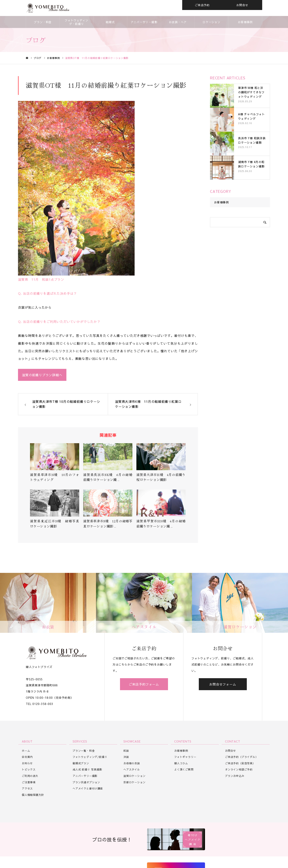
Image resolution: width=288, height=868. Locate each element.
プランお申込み (235, 776)
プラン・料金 (43, 22)
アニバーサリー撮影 (144, 22)
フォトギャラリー (185, 757)
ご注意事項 (29, 782)
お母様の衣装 (132, 763)
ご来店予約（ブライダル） (242, 757)
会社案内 (27, 757)
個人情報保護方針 (33, 795)
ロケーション (211, 22)
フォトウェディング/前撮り (90, 757)
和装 (126, 751)
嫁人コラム (181, 763)
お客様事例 (245, 22)
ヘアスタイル (132, 769)
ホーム (26, 751)
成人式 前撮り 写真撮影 (87, 769)
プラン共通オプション (86, 782)
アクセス (27, 788)
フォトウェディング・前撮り (76, 22)
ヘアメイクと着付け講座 (88, 788)
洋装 (126, 757)
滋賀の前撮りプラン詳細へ (42, 375)
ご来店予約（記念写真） (240, 763)
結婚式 (110, 22)
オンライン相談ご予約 (239, 769)
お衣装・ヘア (178, 22)
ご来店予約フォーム (144, 684)
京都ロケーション (134, 782)
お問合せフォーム (223, 684)
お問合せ (242, 5)
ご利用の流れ (30, 776)
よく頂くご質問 (184, 769)
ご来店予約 (202, 5)
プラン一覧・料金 (84, 751)
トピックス (29, 769)
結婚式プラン (81, 763)
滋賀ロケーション (134, 776)
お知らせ (27, 763)
